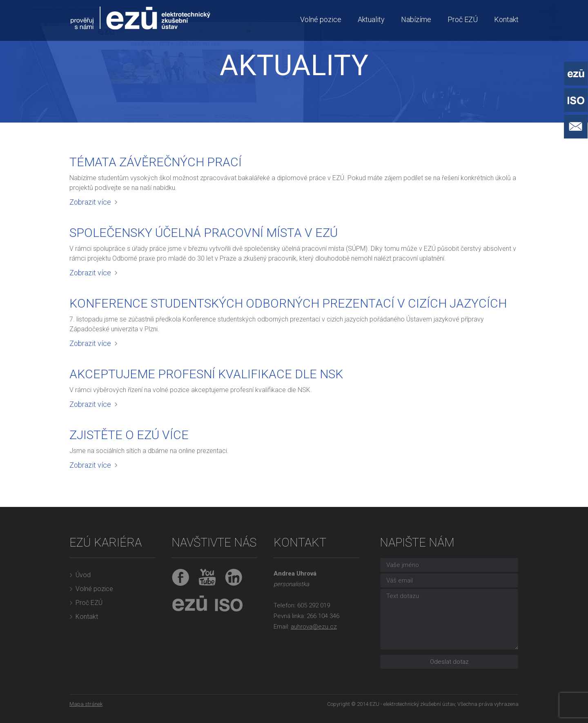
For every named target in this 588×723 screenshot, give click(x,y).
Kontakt (506, 19)
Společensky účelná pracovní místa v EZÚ (204, 233)
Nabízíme (416, 19)
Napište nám (576, 127)
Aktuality (371, 19)
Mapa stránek (86, 704)
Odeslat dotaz (449, 662)
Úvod (83, 575)
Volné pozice (321, 19)
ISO (227, 604)
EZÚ (190, 604)
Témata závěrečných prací (156, 162)
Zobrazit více (90, 202)
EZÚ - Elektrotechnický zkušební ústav (576, 74)
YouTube (207, 577)
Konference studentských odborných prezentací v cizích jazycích (288, 303)
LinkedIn (234, 577)
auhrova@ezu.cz (314, 627)
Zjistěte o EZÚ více (129, 435)
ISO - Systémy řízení (576, 100)
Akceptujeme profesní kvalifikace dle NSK (206, 374)
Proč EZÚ (463, 19)
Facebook (181, 577)
